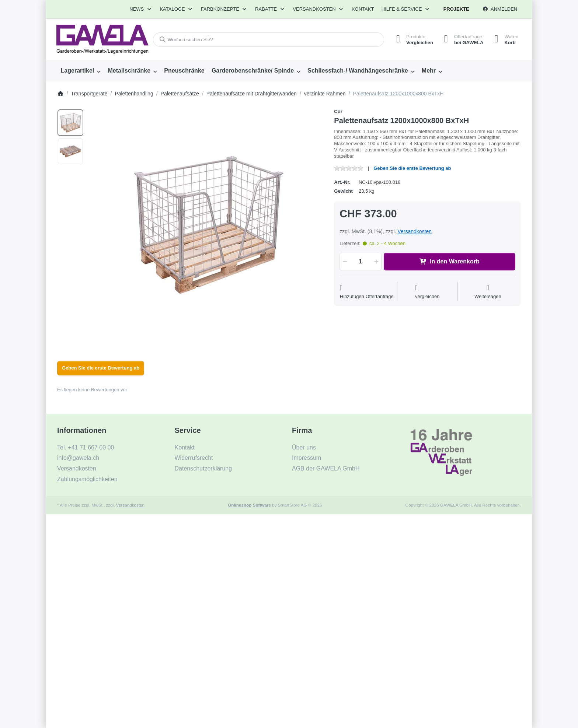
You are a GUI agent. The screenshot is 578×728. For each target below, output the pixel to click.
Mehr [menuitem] (429, 71)
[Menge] (360, 262)
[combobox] (268, 40)
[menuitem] (81, 71)
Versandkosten (415, 231)
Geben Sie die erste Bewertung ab (412, 168)
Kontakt (363, 9)
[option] (70, 123)
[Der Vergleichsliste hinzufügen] (427, 292)
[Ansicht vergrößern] (206, 225)
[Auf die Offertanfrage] (367, 292)
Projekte (456, 9)
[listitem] (206, 225)
